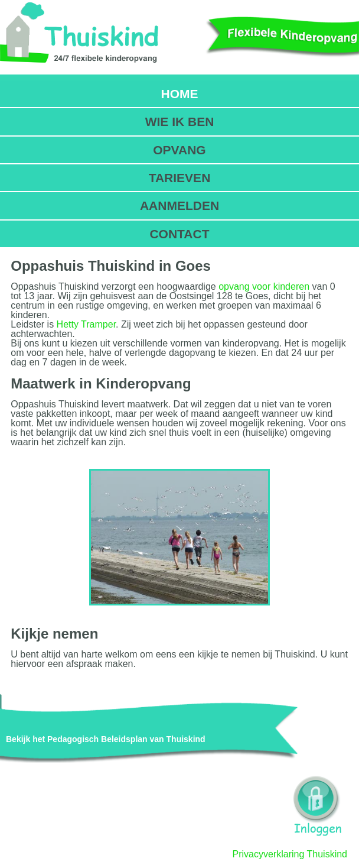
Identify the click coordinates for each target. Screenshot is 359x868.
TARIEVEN (180, 178)
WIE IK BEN (180, 122)
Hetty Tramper (86, 324)
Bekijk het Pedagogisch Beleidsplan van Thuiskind (106, 739)
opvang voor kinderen (264, 286)
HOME (179, 94)
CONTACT (179, 234)
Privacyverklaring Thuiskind (290, 854)
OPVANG (179, 150)
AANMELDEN (179, 205)
